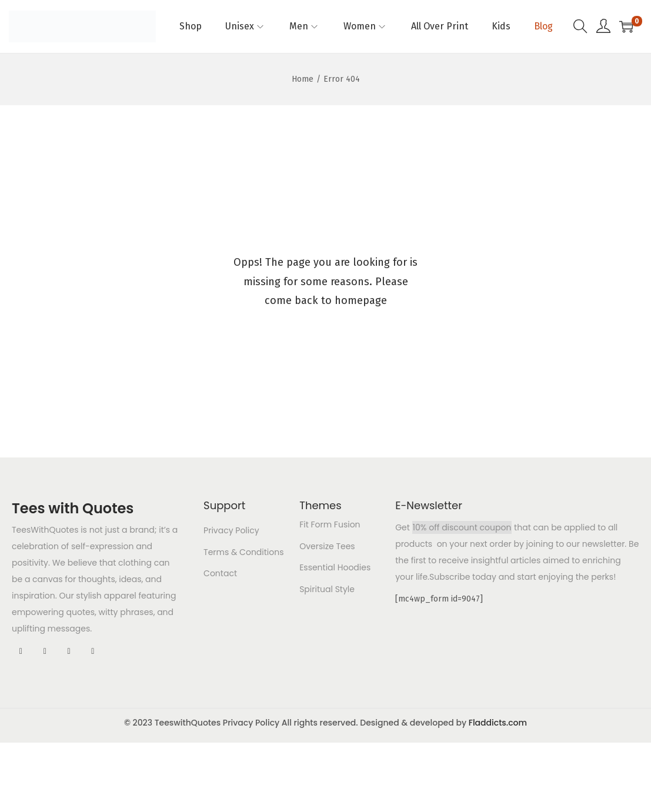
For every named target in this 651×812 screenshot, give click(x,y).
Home (303, 79)
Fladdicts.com (498, 723)
